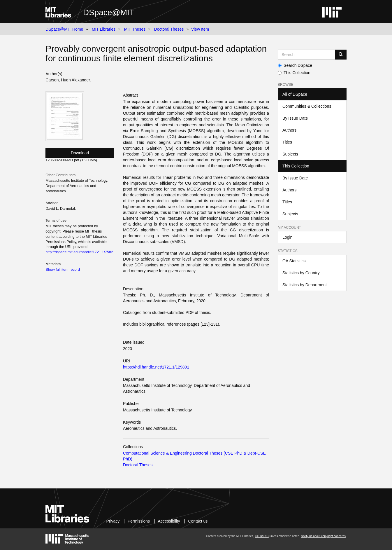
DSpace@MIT (109, 12)
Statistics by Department (305, 285)
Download (80, 153)
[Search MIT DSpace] (306, 55)
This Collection (294, 73)
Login (287, 237)
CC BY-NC (262, 536)
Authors (289, 130)
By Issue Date (295, 118)
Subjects (290, 154)
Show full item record (63, 270)
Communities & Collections (307, 106)
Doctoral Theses (169, 29)
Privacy (113, 521)
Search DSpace (295, 65)
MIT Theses (135, 29)
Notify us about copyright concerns (323, 536)
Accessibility (169, 521)
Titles (287, 142)
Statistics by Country (301, 273)
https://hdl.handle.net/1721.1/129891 (156, 367)
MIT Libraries (104, 29)
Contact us (198, 521)
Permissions (139, 521)
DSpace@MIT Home (64, 29)
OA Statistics (294, 261)
